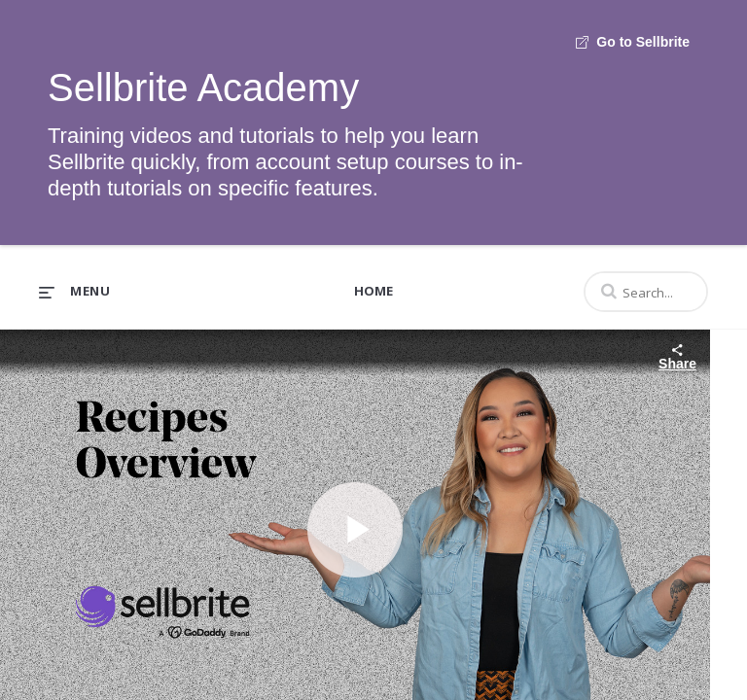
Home (373, 291)
